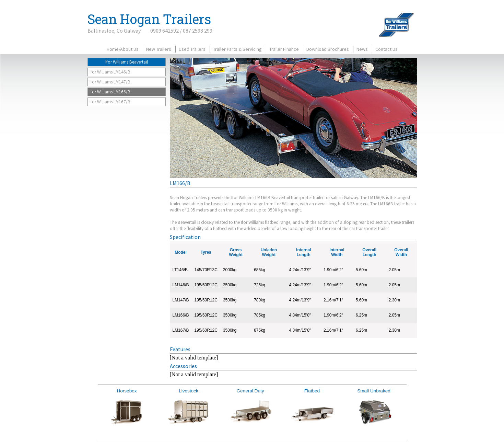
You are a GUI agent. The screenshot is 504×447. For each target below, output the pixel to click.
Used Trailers (192, 49)
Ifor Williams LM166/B (110, 92)
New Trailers (159, 49)
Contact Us (386, 49)
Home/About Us (123, 49)
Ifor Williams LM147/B (110, 82)
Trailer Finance (284, 49)
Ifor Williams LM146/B (110, 72)
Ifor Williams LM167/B (110, 102)
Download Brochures (328, 49)
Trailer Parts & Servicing (237, 49)
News (362, 49)
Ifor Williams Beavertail (127, 62)
